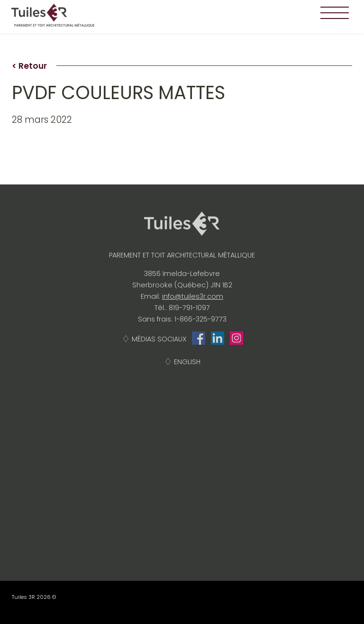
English (187, 362)
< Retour (29, 66)
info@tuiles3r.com (193, 296)
